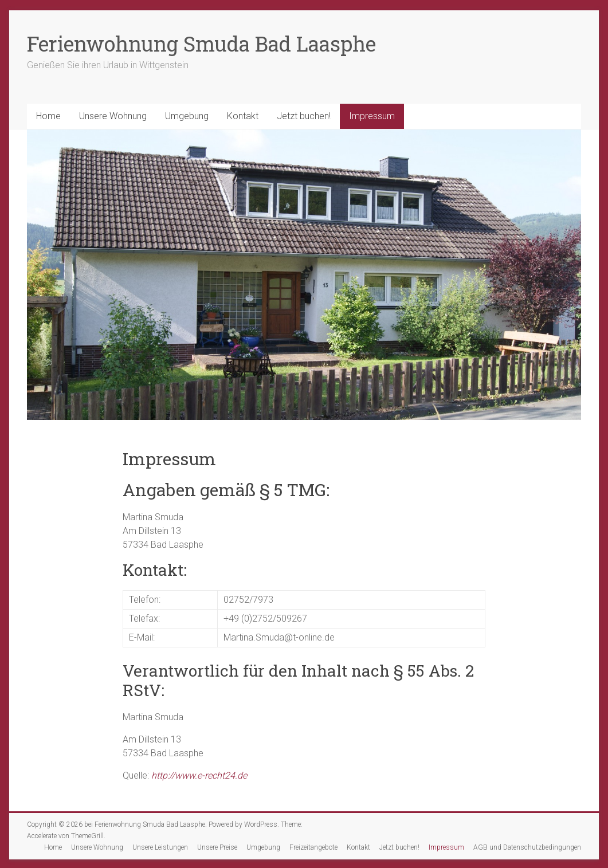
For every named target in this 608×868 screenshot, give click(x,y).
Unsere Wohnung (113, 116)
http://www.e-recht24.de (199, 775)
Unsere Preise (217, 847)
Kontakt (243, 116)
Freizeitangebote (313, 847)
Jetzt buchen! (304, 116)
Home (48, 116)
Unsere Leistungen (160, 847)
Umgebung (187, 116)
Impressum (372, 116)
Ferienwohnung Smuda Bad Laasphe (201, 44)
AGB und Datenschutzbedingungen (527, 847)
